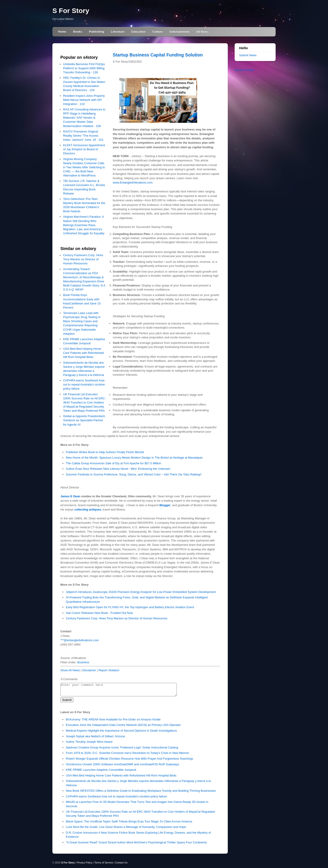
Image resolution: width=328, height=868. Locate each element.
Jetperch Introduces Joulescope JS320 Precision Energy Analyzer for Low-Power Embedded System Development (141, 592)
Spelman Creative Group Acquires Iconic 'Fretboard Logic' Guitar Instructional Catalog (122, 747)
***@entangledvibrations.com (80, 640)
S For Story (71, 11)
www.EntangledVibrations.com (133, 183)
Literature (118, 32)
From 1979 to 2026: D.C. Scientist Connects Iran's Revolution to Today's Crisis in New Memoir (127, 753)
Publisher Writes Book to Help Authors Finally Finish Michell (105, 452)
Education (139, 32)
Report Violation (109, 670)
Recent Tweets (244, 70)
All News (202, 32)
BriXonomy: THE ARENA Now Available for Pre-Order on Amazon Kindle (113, 719)
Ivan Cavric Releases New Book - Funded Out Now (99, 613)
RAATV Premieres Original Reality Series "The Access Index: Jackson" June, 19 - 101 (83, 136)
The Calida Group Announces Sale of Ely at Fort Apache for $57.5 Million (113, 463)
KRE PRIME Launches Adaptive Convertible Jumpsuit (101, 770)
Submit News (248, 55)
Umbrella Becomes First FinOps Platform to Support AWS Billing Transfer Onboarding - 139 (84, 68)
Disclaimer (89, 670)
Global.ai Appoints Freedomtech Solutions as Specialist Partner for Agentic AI (84, 420)
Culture (158, 32)
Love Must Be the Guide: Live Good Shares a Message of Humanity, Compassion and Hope (126, 827)
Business (83, 662)
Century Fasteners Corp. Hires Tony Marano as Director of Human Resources (83, 259)
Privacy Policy (85, 863)
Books (78, 32)
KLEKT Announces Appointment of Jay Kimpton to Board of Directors (84, 149)
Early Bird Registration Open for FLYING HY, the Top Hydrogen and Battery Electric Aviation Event (130, 607)
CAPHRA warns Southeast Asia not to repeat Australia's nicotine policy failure (84, 384)
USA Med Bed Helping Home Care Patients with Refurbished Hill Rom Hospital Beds (83, 353)
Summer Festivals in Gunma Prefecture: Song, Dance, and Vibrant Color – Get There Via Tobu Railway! (134, 474)
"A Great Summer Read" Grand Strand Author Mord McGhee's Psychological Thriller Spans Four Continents (136, 842)
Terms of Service (104, 863)
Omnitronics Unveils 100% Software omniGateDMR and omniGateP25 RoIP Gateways (122, 764)
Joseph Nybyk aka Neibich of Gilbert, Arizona (95, 736)
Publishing (97, 32)
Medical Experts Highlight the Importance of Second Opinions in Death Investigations (121, 731)
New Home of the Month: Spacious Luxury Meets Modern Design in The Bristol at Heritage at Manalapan (134, 458)
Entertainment (180, 32)
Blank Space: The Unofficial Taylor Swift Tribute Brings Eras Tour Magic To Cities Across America (129, 821)
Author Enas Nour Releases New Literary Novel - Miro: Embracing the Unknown (118, 469)
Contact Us (121, 863)
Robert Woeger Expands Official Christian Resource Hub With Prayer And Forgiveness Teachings (129, 759)
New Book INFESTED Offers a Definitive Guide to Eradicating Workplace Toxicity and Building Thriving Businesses (141, 791)
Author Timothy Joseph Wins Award (89, 742)
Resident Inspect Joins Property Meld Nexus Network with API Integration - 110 (84, 100)
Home (62, 32)
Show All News (70, 670)
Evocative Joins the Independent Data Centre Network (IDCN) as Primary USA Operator (123, 725)
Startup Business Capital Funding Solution (158, 55)
